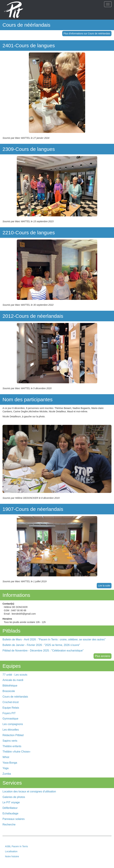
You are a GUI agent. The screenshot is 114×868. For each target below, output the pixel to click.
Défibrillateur (10, 808)
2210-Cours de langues (29, 233)
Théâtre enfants (12, 746)
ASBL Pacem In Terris (16, 846)
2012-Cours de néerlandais (33, 316)
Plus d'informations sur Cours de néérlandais (87, 34)
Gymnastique (10, 719)
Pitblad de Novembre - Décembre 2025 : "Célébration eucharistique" (43, 651)
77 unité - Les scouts (15, 675)
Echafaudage (10, 813)
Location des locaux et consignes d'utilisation (29, 791)
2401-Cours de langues (29, 46)
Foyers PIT (9, 713)
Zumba (7, 774)
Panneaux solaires (14, 819)
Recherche (9, 825)
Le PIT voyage (11, 802)
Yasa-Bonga (10, 763)
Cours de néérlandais (26, 25)
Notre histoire (12, 856)
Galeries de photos (14, 797)
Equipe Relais (11, 708)
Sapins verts (10, 741)
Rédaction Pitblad (13, 735)
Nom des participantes (27, 399)
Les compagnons (13, 724)
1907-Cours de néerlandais (33, 509)
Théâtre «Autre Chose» (16, 752)
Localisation (11, 851)
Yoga (6, 768)
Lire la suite (104, 586)
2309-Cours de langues (29, 149)
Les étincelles (11, 730)
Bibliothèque (10, 686)
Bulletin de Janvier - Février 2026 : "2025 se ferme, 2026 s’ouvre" (41, 645)
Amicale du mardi (13, 680)
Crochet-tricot (11, 702)
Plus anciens (103, 656)
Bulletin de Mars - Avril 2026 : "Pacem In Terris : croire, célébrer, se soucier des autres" (54, 639)
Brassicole (9, 691)
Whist (6, 757)
